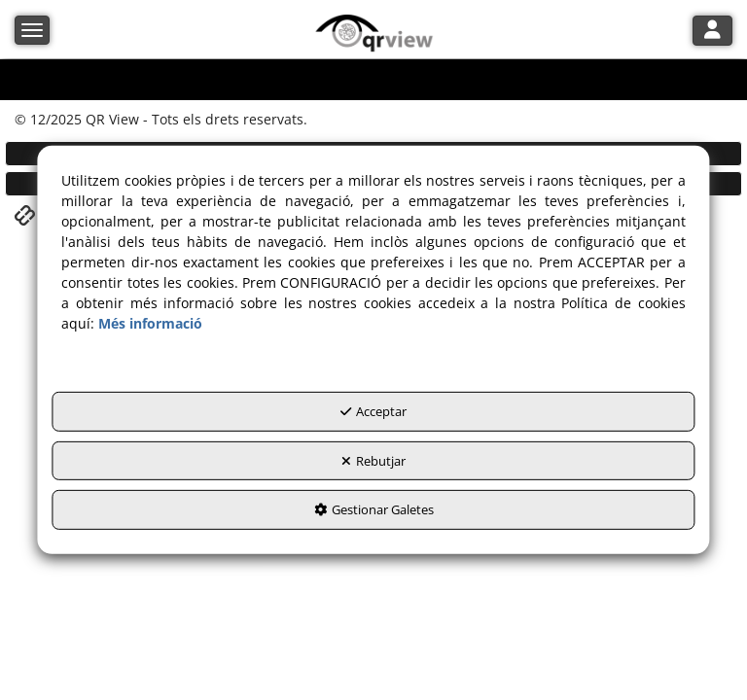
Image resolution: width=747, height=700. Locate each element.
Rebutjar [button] (373, 461)
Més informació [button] (150, 323)
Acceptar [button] (373, 411)
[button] (374, 34)
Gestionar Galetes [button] (374, 509)
